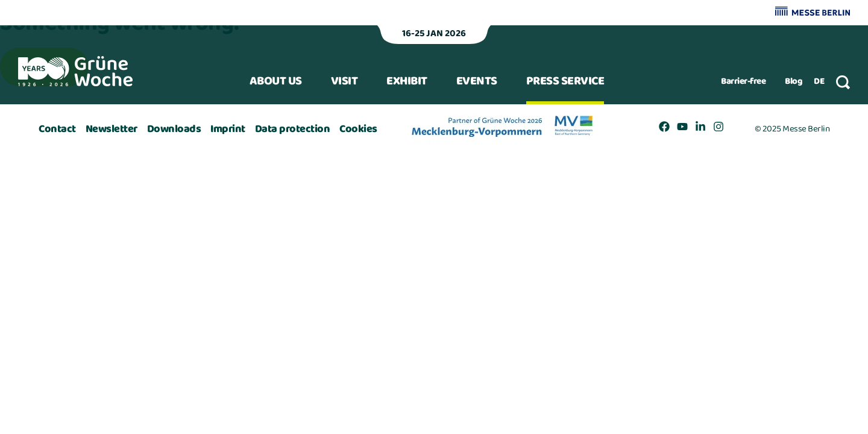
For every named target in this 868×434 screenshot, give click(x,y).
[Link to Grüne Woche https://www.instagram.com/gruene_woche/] (719, 129)
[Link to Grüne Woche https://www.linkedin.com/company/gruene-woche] (700, 129)
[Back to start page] (75, 71)
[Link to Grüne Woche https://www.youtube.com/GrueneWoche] (682, 129)
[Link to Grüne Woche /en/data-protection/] (293, 129)
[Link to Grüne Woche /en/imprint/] (228, 129)
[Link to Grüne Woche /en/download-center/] (174, 129)
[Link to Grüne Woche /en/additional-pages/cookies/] (358, 129)
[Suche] (843, 82)
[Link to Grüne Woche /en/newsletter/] (112, 129)
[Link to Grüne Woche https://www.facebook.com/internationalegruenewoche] (664, 129)
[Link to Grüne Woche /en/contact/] (57, 129)
